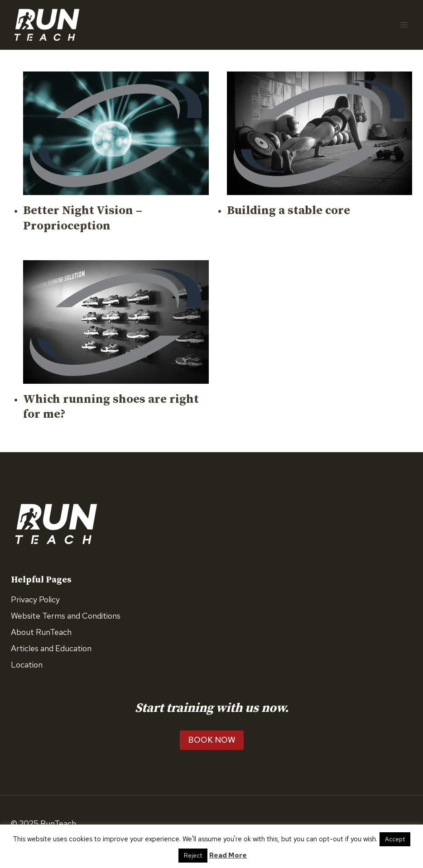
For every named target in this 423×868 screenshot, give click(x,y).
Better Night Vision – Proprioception (83, 218)
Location (27, 665)
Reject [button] (193, 856)
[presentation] (116, 133)
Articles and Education (51, 648)
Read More (228, 855)
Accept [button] (395, 839)
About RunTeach (41, 632)
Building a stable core (288, 211)
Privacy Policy (35, 599)
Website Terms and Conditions (66, 616)
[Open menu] (404, 25)
